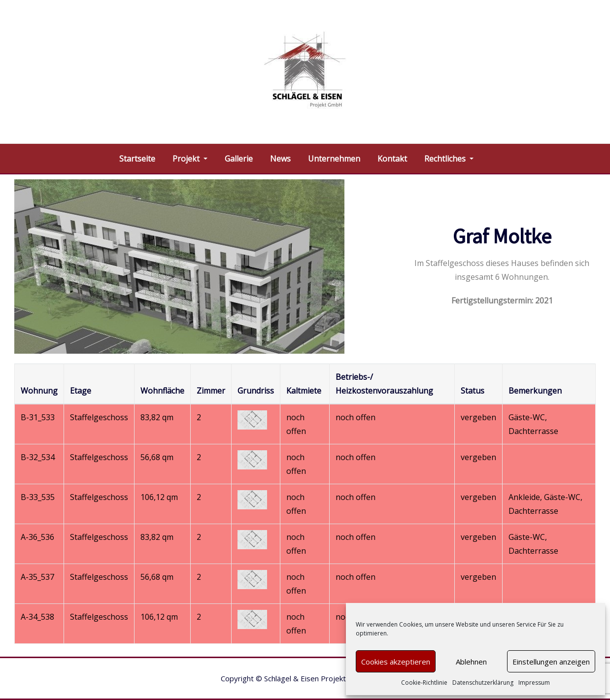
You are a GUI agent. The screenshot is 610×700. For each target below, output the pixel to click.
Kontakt (392, 159)
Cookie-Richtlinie (424, 683)
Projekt (190, 159)
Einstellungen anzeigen (551, 662)
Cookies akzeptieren (396, 662)
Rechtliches (449, 159)
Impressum (534, 683)
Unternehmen (334, 159)
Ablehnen (471, 662)
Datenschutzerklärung (483, 683)
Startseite (137, 159)
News (280, 159)
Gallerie (239, 159)
